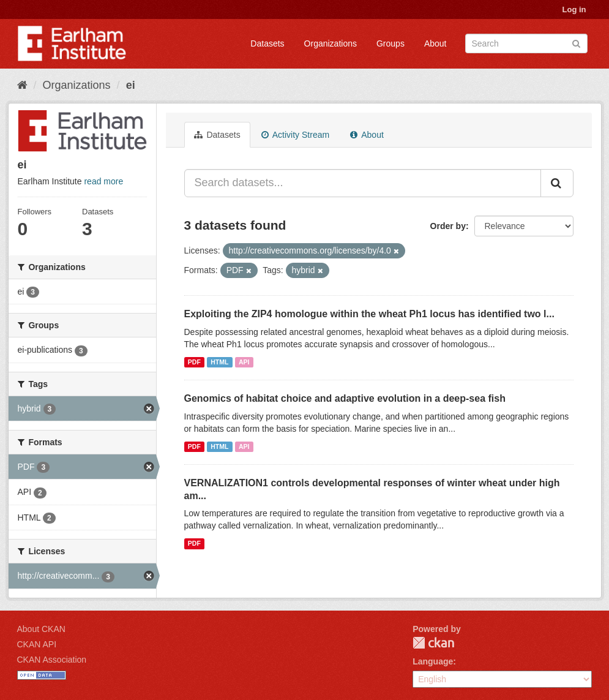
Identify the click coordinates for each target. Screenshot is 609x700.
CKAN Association (52, 660)
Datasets (267, 43)
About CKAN (41, 629)
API (244, 362)
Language (433, 661)
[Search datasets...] (363, 183)
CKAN (433, 643)
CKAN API (37, 644)
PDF (194, 362)
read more (103, 181)
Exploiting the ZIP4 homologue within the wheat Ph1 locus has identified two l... (369, 314)
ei (131, 85)
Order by (448, 226)
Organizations (331, 43)
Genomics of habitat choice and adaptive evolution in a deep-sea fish (345, 398)
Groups (390, 43)
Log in (574, 9)
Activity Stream (295, 135)
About (435, 43)
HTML (219, 362)
